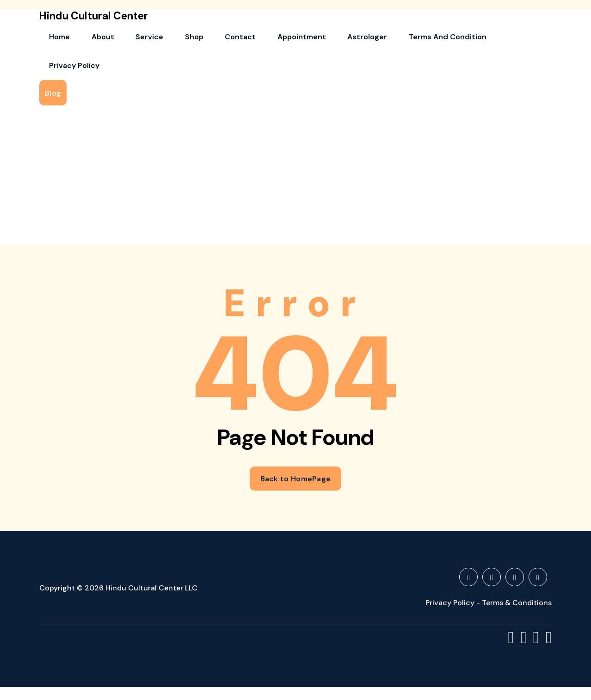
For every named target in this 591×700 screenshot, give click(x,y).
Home (54, 40)
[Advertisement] (295, 126)
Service (123, 40)
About (87, 40)
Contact (194, 40)
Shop (158, 40)
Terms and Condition (369, 40)
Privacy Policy (445, 40)
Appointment (244, 40)
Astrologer (300, 40)
